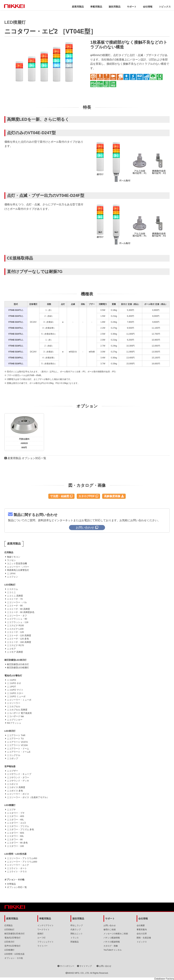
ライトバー (42, 946)
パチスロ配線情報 (112, 942)
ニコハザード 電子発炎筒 (19, 713)
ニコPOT (11, 687)
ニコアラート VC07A (17, 742)
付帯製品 (11, 884)
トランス (75, 938)
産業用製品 (78, 7)
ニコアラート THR (16, 735)
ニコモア (11, 649)
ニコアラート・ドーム (18, 749)
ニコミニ (11, 592)
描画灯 (40, 934)
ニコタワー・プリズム (18, 826)
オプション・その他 (14, 958)
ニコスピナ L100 (15, 629)
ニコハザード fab (15, 716)
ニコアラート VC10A (17, 745)
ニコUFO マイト (15, 690)
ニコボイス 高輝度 (16, 787)
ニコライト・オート (17, 868)
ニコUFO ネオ (14, 683)
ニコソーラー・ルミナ (18, 865)
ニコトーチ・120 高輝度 (19, 635)
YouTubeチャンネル (113, 950)
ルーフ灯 (41, 938)
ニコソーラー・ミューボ (19, 700)
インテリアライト (46, 925)
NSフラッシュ (14, 723)
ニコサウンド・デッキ (18, 781)
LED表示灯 (9, 942)
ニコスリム (12, 589)
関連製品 (75, 942)
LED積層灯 (9, 950)
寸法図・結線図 (61, 496)
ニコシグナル (14, 755)
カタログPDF (88, 496)
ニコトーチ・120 (15, 632)
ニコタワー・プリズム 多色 (21, 829)
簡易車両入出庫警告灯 (18, 570)
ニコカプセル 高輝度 (17, 710)
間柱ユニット (77, 934)
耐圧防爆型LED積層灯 (18, 668)
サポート (132, 7)
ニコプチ (11, 810)
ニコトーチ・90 (15, 606)
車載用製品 (96, 7)
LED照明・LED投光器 (15, 954)
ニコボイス (12, 784)
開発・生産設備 (144, 938)
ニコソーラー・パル (17, 602)
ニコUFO (11, 680)
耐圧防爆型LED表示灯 (18, 664)
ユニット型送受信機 (17, 563)
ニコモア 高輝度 (15, 652)
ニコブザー (12, 771)
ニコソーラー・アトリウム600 (22, 862)
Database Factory (164, 979)
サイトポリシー (66, 966)
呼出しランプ (77, 925)
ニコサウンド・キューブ (19, 774)
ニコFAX (11, 573)
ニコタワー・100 (15, 846)
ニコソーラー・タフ (17, 616)
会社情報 (148, 7)
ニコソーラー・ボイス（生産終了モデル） (28, 797)
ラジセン (11, 560)
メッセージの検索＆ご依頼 (116, 934)
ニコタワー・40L (15, 820)
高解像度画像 (114, 496)
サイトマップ (84, 966)
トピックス (165, 7)
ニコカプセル (14, 706)
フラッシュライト (46, 942)
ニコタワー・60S (16, 833)
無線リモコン (14, 557)
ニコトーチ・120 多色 (18, 639)
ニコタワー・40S (16, 816)
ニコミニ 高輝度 (15, 596)
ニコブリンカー (15, 720)
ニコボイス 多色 (15, 791)
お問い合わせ (110, 925)
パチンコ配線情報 (112, 938)
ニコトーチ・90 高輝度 (18, 609)
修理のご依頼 (110, 930)
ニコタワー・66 (15, 839)
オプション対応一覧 (17, 887)
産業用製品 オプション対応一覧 (27, 458)
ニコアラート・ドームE (19, 752)
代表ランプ (76, 930)
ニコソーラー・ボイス (18, 794)
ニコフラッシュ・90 (17, 619)
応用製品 (8, 925)
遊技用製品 (115, 7)
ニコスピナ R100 (15, 625)
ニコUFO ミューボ (16, 696)
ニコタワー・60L (15, 836)
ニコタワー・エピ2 (16, 823)
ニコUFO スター (15, 693)
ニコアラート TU (15, 739)
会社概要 (141, 925)
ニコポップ (12, 758)
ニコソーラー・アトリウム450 (22, 858)
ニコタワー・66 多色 (17, 843)
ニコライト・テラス (17, 872)
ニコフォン (12, 577)
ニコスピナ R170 (15, 645)
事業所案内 (142, 930)
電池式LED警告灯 (12, 938)
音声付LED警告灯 (12, 946)
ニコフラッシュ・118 (18, 622)
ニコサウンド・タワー (18, 777)
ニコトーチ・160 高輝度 (19, 642)
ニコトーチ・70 (15, 599)
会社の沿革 (142, 934)
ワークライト (43, 930)
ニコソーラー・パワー (18, 567)
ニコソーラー (14, 703)
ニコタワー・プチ (16, 813)
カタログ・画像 (111, 946)
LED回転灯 (9, 930)
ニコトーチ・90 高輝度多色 (21, 612)
